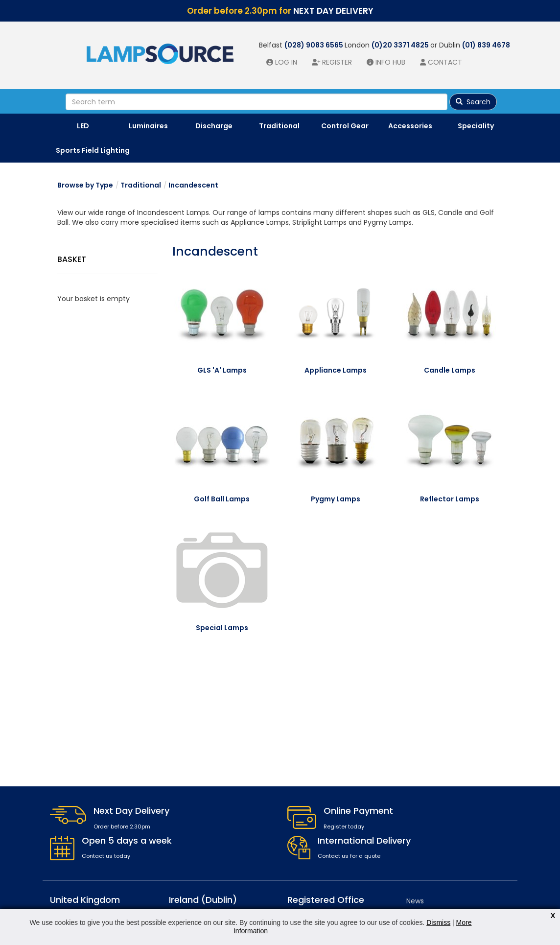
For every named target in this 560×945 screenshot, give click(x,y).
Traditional (279, 126)
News (415, 901)
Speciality (476, 126)
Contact (445, 62)
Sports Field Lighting (93, 150)
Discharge (214, 126)
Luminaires (148, 126)
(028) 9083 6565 (315, 45)
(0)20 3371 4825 (401, 45)
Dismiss (438, 922)
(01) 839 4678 (486, 45)
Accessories (410, 126)
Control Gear (345, 126)
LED (83, 126)
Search (473, 102)
